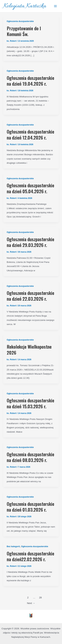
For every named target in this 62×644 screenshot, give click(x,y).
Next (31, 603)
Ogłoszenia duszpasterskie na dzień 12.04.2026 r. (31, 134)
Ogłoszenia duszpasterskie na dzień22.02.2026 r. (31, 556)
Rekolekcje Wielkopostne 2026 (29, 350)
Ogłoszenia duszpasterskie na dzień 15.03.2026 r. (31, 403)
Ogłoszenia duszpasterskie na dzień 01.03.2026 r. (31, 507)
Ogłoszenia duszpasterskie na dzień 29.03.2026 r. (31, 242)
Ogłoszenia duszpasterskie (20, 21)
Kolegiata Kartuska (25, 6)
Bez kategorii (13, 546)
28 (40, 598)
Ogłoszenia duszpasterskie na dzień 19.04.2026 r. (31, 81)
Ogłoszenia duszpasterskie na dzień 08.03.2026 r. (31, 457)
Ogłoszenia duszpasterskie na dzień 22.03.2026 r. (31, 296)
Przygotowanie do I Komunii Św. (24, 31)
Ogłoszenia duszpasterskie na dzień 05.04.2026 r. (31, 188)
